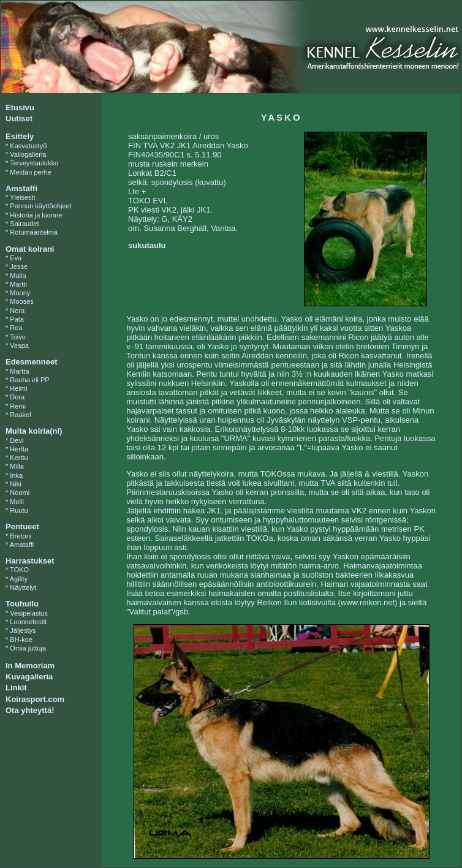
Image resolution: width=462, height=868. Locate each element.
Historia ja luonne (36, 215)
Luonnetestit (28, 622)
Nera (17, 311)
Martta (19, 371)
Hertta (19, 449)
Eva (16, 258)
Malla (18, 276)
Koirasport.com (35, 699)
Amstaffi (22, 545)
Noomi (20, 492)
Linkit (16, 688)
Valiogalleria (28, 154)
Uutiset (19, 119)
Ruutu (19, 510)
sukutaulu (147, 245)
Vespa (19, 345)
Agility (19, 579)
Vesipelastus (29, 613)
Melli (17, 502)
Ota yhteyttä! (30, 710)
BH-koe (21, 640)
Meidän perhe (30, 172)
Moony (20, 293)
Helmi (18, 388)
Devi (17, 440)
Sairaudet (24, 224)
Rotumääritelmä (34, 232)
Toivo (18, 337)
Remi (18, 406)
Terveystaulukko (34, 163)
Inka (16, 475)
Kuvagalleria (29, 677)
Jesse (19, 266)
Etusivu (20, 108)
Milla (17, 466)
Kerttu (19, 458)
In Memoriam (30, 666)
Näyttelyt (23, 587)
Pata (17, 319)
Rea (16, 328)
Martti (18, 284)
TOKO (19, 570)
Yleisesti (22, 197)
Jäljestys (23, 630)
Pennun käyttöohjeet (40, 206)
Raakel (20, 415)
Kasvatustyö (28, 146)
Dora (17, 397)
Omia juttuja (28, 648)
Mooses (22, 301)
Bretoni (21, 536)
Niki (15, 484)
